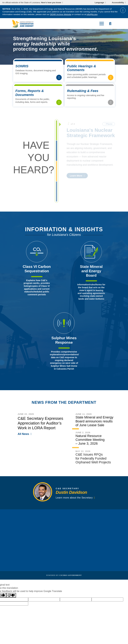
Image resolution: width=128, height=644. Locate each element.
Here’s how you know (51, 3)
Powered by (64, 575)
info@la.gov (92, 14)
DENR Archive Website (61, 14)
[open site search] (110, 24)
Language (99, 3)
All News (23, 436)
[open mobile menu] (102, 24)
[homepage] (23, 24)
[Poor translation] (11, 595)
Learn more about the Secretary (74, 499)
